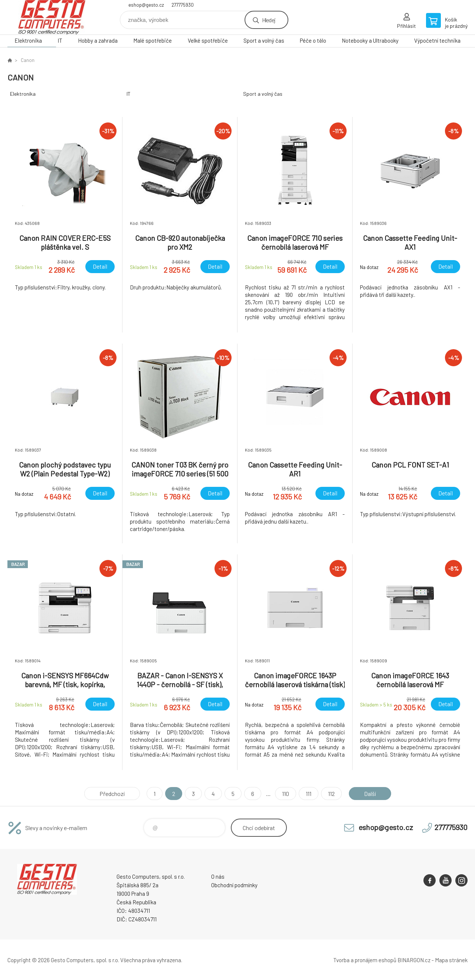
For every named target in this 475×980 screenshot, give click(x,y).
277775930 (183, 5)
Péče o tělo (313, 40)
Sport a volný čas (264, 40)
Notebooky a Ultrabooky (370, 40)
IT (60, 40)
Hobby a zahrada (98, 40)
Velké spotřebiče (208, 40)
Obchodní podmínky (234, 885)
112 (331, 794)
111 (309, 794)
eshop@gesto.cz (146, 5)
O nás (218, 876)
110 (286, 794)
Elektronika (28, 40)
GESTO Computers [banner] (52, 17)
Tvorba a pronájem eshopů (365, 960)
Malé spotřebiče (153, 40)
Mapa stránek (451, 960)
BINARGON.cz (414, 960)
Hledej (269, 20)
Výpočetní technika (437, 40)
